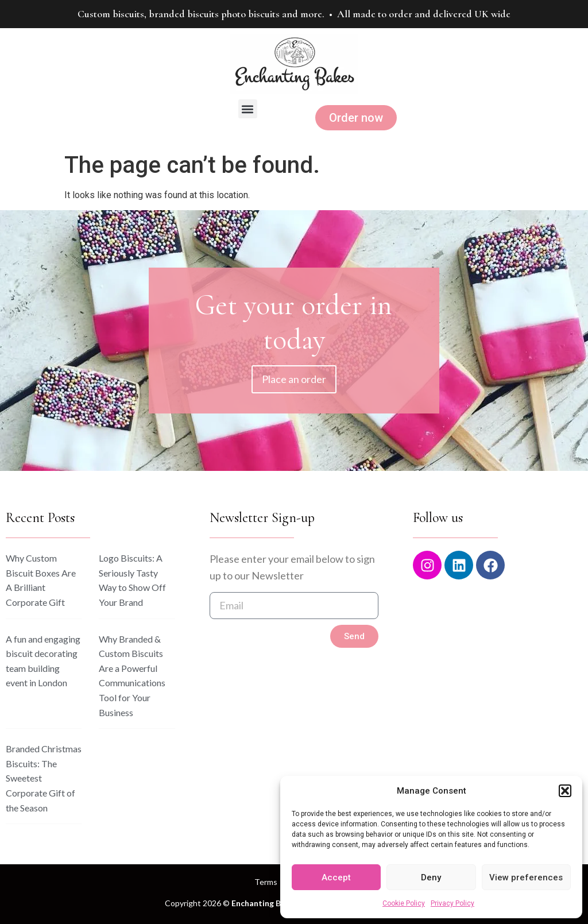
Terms (266, 882)
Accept (336, 877)
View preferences (526, 877)
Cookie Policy (404, 903)
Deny (431, 877)
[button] (565, 791)
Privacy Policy (452, 903)
